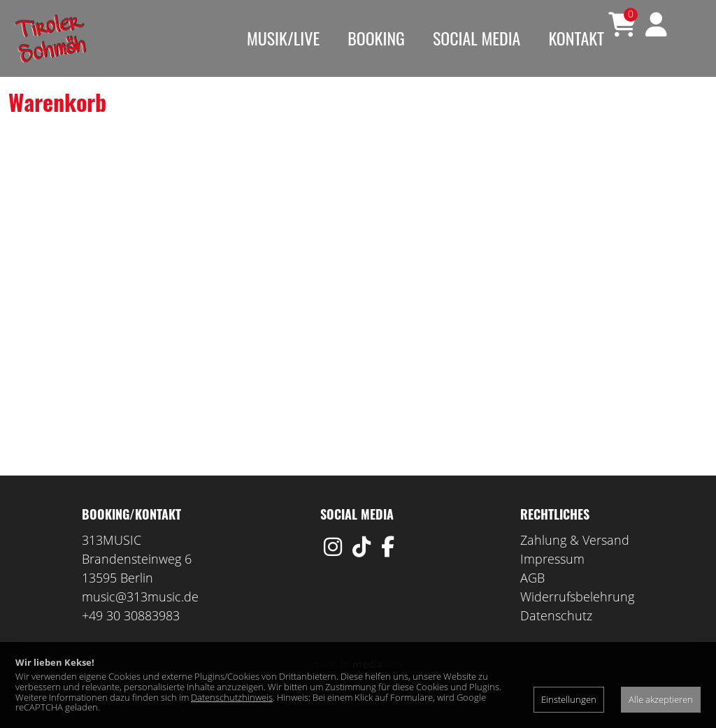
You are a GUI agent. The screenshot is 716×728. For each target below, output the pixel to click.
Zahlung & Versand (575, 561)
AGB (532, 599)
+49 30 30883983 (131, 636)
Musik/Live (283, 38)
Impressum (552, 580)
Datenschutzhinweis (232, 697)
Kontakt (576, 38)
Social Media (477, 38)
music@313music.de (140, 618)
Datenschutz (556, 636)
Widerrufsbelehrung (577, 618)
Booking (376, 38)
